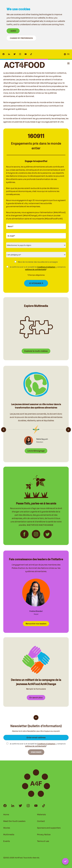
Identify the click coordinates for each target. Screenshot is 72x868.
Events (7, 841)
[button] (68, 63)
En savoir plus (36, 697)
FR (68, 54)
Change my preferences (21, 38)
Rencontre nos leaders (36, 624)
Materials (41, 814)
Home (6, 814)
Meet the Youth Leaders (14, 821)
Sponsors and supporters (49, 828)
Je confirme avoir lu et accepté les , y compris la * (36, 268)
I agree (13, 31)
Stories (7, 828)
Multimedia (9, 834)
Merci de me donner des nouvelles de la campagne (36, 262)
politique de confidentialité (36, 269)
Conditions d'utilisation (46, 267)
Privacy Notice (44, 834)
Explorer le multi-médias (36, 351)
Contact (41, 821)
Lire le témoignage (36, 451)
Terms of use (43, 841)
